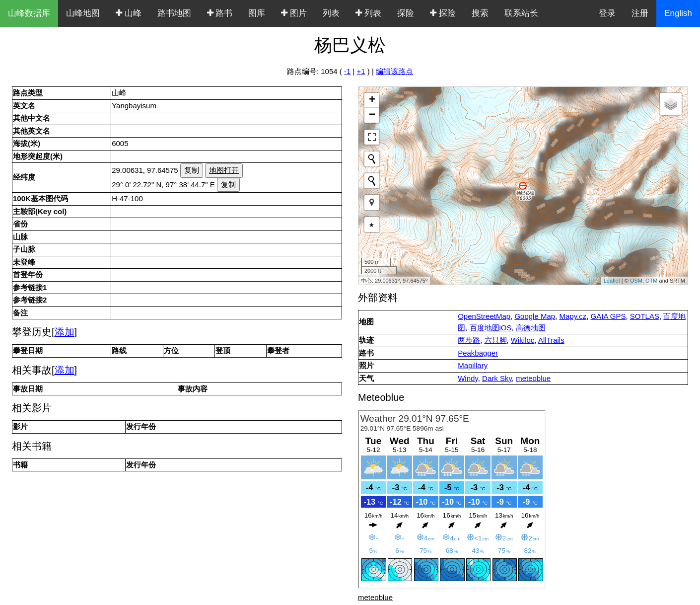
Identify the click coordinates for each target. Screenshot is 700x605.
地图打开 (224, 170)
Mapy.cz (573, 316)
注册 (640, 13)
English (678, 13)
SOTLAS (645, 316)
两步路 (469, 340)
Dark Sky (497, 378)
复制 (192, 170)
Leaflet (612, 281)
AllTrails (551, 340)
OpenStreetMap (484, 316)
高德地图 (531, 328)
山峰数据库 (29, 13)
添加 (65, 332)
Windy (468, 378)
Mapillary (473, 365)
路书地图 (174, 13)
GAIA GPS (608, 316)
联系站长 (521, 13)
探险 (406, 13)
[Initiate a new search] (372, 159)
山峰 (129, 13)
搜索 (480, 13)
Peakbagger (478, 353)
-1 (347, 71)
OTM (651, 281)
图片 (294, 13)
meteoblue (533, 378)
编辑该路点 (394, 71)
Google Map (535, 316)
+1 (361, 71)
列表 (331, 13)
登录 (607, 13)
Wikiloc (523, 340)
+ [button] (372, 100)
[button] (372, 203)
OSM (636, 281)
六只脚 (496, 340)
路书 (220, 13)
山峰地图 (83, 13)
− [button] (372, 115)
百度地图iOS (491, 328)
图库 (257, 13)
